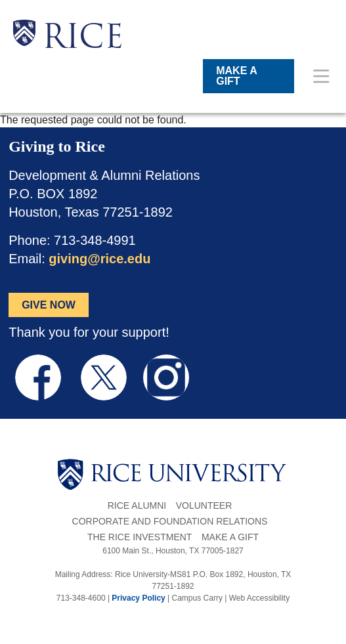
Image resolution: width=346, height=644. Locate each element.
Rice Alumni (137, 505)
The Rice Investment (140, 537)
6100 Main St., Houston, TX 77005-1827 (173, 551)
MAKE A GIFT (237, 76)
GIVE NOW (49, 305)
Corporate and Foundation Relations (170, 521)
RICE (83, 39)
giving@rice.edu (99, 259)
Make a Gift (230, 537)
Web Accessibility (259, 598)
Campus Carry (197, 598)
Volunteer (204, 505)
